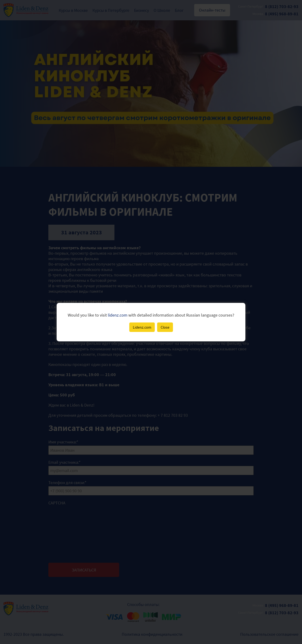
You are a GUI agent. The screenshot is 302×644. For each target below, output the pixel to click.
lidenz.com (118, 315)
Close (165, 327)
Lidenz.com (142, 327)
